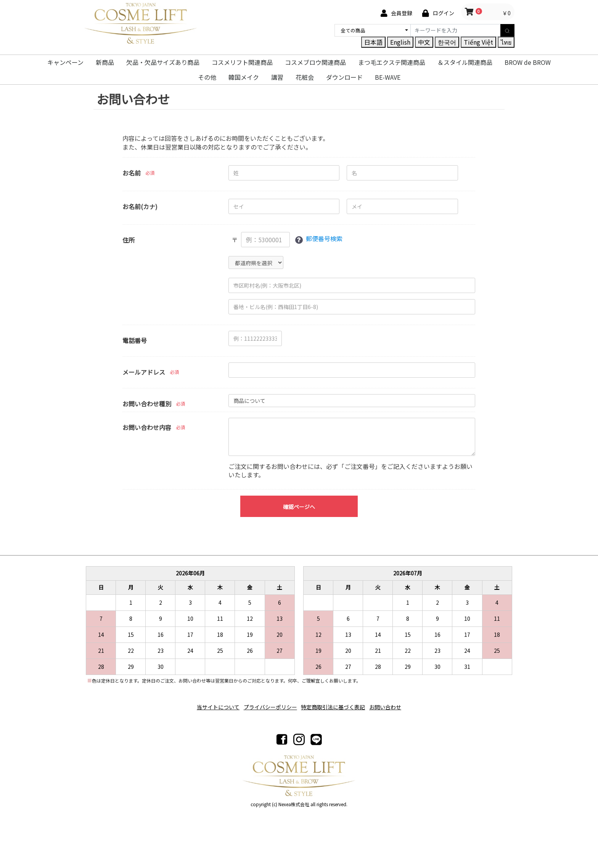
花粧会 (305, 77)
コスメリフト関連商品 (242, 62)
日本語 (373, 42)
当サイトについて (211, 704)
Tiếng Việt (478, 42)
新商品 (105, 62)
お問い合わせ (393, 704)
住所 (129, 240)
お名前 (132, 173)
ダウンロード (344, 77)
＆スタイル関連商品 (465, 62)
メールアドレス (144, 372)
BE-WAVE (388, 77)
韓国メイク (244, 77)
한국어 (447, 42)
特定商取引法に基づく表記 (336, 704)
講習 (277, 77)
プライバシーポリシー (268, 704)
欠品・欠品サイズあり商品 (163, 62)
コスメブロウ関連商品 (315, 62)
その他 (207, 77)
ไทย (506, 42)
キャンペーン (65, 62)
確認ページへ (299, 507)
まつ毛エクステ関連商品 (392, 62)
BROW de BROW (528, 62)
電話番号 (135, 340)
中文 (424, 42)
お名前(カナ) (140, 206)
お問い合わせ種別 (147, 404)
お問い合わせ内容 (147, 427)
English (400, 42)
